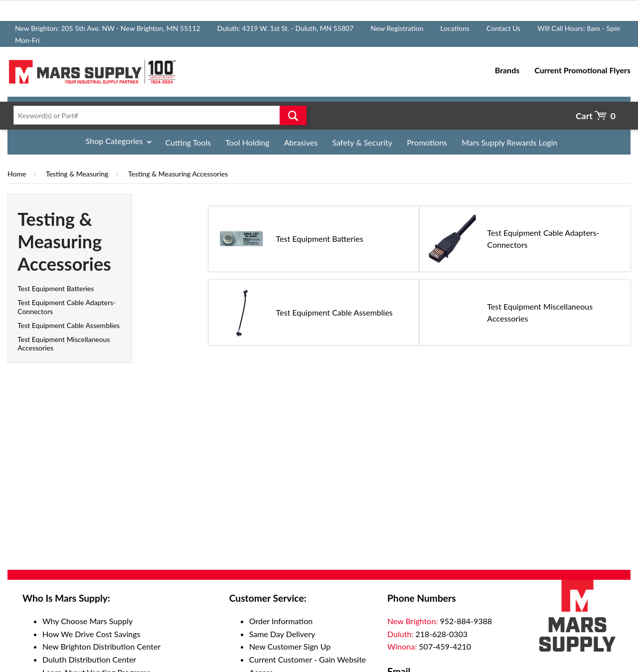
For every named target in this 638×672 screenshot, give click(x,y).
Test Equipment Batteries (56, 288)
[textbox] (157, 115)
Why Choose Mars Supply (87, 621)
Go (293, 115)
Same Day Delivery (282, 634)
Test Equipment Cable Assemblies (69, 325)
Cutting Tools (188, 142)
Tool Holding (247, 142)
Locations (455, 28)
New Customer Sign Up (290, 646)
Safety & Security (362, 142)
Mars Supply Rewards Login (509, 142)
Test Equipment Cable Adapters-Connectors (543, 239)
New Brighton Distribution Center (101, 646)
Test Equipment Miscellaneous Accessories (540, 312)
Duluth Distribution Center (89, 659)
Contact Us (503, 28)
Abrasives (301, 142)
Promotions (427, 142)
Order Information (281, 621)
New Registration (397, 28)
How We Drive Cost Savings (91, 634)
